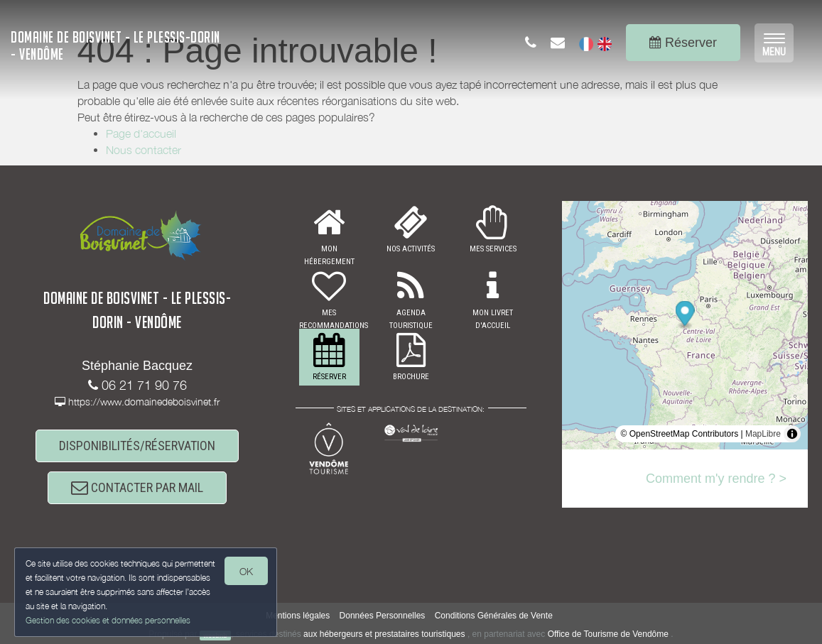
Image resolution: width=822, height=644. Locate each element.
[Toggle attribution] (792, 434)
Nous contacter (144, 150)
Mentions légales (298, 616)
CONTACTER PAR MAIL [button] (137, 487)
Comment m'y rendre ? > (716, 479)
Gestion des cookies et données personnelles (108, 620)
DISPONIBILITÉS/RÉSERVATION (137, 446)
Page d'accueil (141, 133)
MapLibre (763, 434)
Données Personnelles (383, 616)
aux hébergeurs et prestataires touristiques (384, 634)
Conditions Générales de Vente (494, 616)
